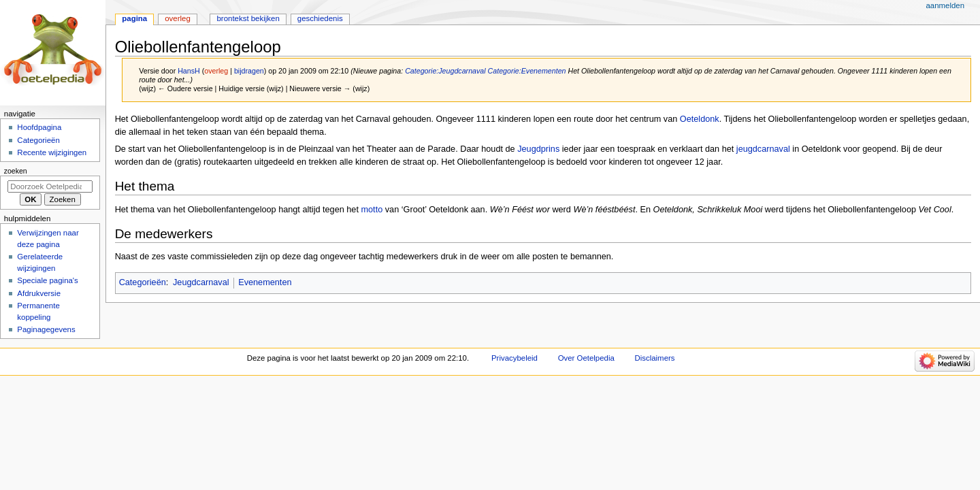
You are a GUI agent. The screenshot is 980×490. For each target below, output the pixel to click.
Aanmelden (945, 5)
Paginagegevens (46, 329)
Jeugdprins (538, 149)
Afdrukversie (39, 293)
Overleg (178, 18)
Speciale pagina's (47, 280)
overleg (216, 71)
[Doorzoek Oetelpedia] (50, 186)
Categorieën (143, 282)
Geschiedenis (320, 18)
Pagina (134, 18)
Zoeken (16, 171)
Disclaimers (654, 358)
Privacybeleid (514, 358)
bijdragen (249, 71)
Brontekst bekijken (248, 18)
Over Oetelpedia (586, 358)
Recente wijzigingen (52, 152)
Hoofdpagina (39, 127)
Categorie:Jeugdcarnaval (445, 71)
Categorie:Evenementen (527, 71)
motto (372, 210)
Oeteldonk (700, 119)
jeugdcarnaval (763, 149)
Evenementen (265, 282)
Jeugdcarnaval (201, 282)
